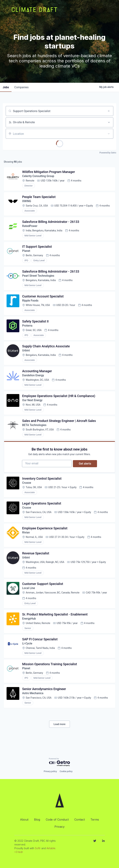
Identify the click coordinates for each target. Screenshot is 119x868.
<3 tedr (19, 852)
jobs (6, 87)
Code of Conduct (57, 820)
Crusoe (27, 487)
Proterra (27, 328)
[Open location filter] (109, 134)
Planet (26, 252)
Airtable (51, 848)
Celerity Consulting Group (39, 176)
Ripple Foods (31, 303)
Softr (38, 848)
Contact (80, 820)
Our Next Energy (33, 403)
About (24, 820)
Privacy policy (50, 771)
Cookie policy (66, 771)
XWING (27, 202)
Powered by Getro (108, 153)
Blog (37, 820)
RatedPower (30, 227)
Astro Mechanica (33, 700)
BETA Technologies (35, 429)
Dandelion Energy (33, 378)
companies (22, 87)
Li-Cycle (27, 650)
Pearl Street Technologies (39, 277)
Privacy (59, 827)
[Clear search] (109, 111)
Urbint (26, 353)
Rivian (26, 538)
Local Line (29, 594)
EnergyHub (29, 625)
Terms (95, 820)
